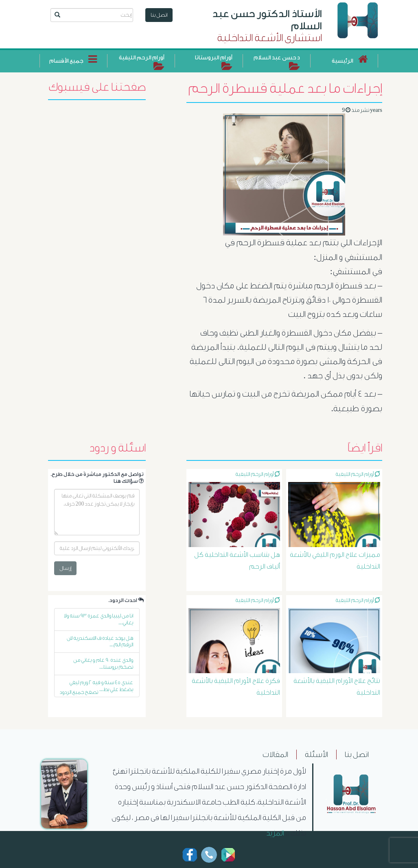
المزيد (275, 833)
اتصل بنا (159, 15)
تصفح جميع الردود (79, 692)
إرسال (65, 568)
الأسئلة (316, 755)
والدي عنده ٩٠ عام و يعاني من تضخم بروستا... (103, 663)
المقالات (275, 755)
